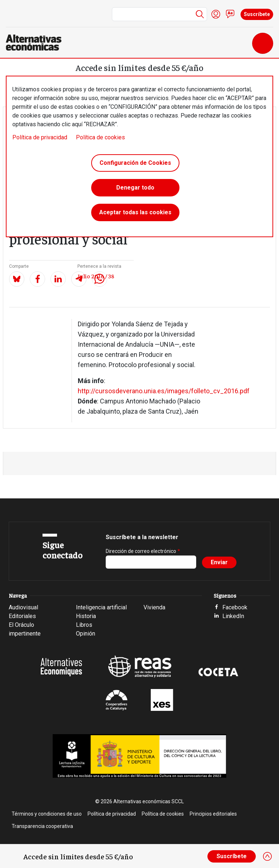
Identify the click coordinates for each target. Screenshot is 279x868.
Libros (84, 625)
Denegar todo (135, 188)
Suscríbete (257, 14)
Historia (86, 616)
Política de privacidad (40, 137)
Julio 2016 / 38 (96, 276)
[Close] (267, 856)
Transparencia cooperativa (42, 826)
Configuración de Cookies (135, 163)
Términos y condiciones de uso (47, 814)
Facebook (235, 607)
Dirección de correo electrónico (141, 551)
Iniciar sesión (216, 14)
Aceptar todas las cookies (135, 212)
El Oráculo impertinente (25, 629)
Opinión (86, 634)
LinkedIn (233, 616)
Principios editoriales (213, 814)
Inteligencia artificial (101, 607)
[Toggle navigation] (263, 43)
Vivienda (154, 607)
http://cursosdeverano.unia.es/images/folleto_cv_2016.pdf (164, 391)
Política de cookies (100, 137)
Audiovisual (23, 607)
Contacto (230, 14)
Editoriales (22, 616)
